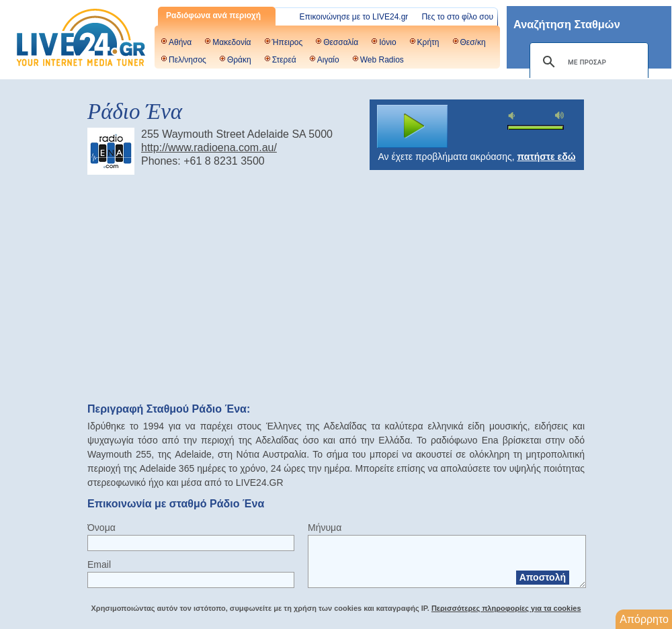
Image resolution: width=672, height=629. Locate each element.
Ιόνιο (387, 42)
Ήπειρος (288, 42)
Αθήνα (180, 42)
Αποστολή (543, 577)
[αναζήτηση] (587, 62)
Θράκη (239, 60)
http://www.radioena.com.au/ (209, 148)
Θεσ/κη (473, 42)
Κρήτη (428, 42)
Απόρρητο (644, 619)
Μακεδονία (232, 42)
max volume (560, 115)
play (413, 126)
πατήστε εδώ (547, 157)
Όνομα (101, 528)
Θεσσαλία (341, 42)
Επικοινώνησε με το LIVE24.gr (354, 17)
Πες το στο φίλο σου (457, 17)
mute (513, 116)
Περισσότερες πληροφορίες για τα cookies (506, 608)
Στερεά (284, 60)
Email (99, 564)
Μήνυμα (325, 528)
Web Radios (382, 60)
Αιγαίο (328, 60)
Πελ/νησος (187, 60)
